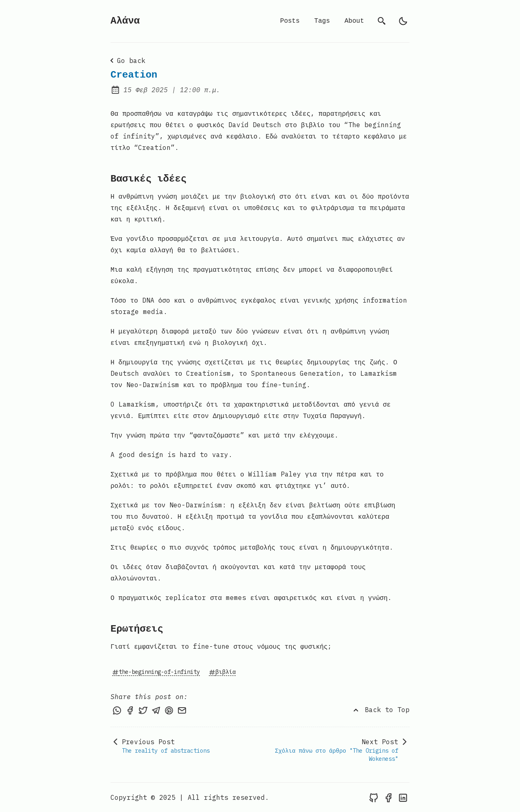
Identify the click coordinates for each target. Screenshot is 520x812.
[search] (382, 21)
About (354, 21)
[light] (403, 21)
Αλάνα (125, 21)
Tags (322, 21)
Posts (290, 21)
